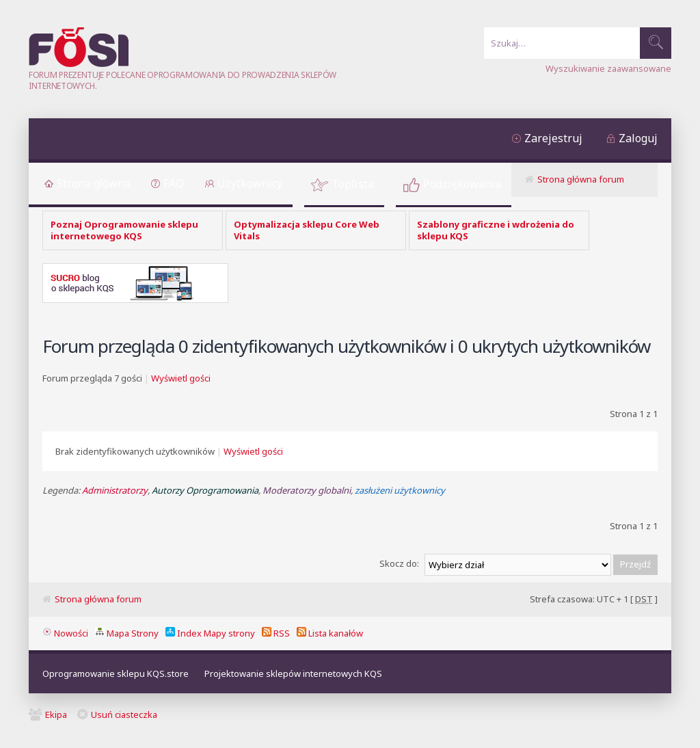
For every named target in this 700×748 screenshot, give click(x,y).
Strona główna (94, 183)
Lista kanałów (330, 633)
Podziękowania (462, 184)
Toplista (353, 184)
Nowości (65, 633)
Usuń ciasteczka (124, 714)
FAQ (174, 183)
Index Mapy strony (210, 633)
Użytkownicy (250, 183)
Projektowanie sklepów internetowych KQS (293, 673)
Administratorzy (115, 490)
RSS (276, 633)
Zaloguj (638, 138)
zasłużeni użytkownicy (400, 490)
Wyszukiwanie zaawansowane (608, 68)
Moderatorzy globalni (307, 490)
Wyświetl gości (181, 378)
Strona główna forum (581, 179)
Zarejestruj (553, 138)
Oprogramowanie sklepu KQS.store (116, 673)
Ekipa (56, 714)
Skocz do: (399, 563)
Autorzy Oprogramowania (205, 490)
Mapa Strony (127, 633)
